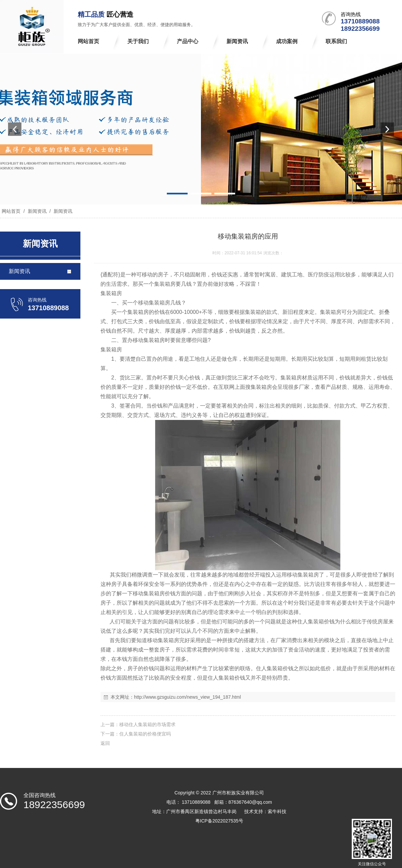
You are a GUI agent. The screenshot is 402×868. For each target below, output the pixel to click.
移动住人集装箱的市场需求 (147, 724)
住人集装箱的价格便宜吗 (145, 734)
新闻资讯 (37, 211)
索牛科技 (277, 811)
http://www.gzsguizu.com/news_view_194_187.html (187, 697)
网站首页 (11, 211)
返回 (105, 743)
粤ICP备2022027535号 (219, 821)
